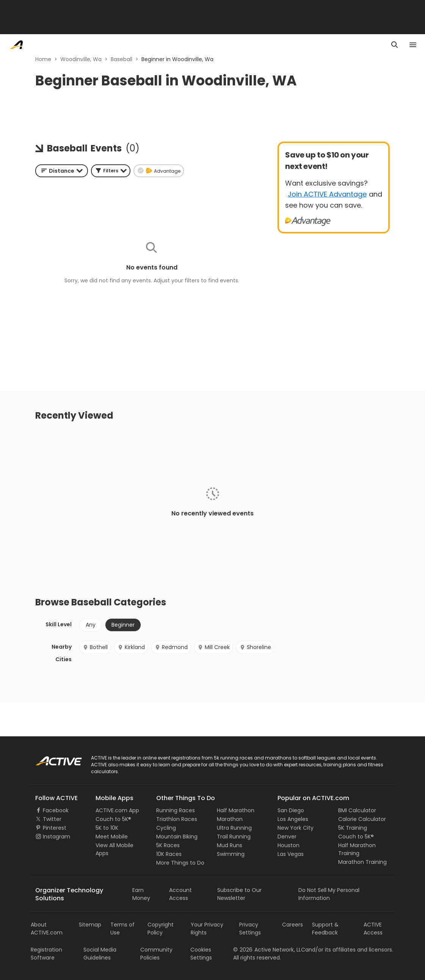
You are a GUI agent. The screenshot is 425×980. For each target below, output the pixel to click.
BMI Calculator (357, 810)
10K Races (169, 854)
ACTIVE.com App (117, 810)
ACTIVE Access (373, 929)
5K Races (168, 845)
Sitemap (90, 925)
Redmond (171, 647)
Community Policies (156, 954)
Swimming (231, 854)
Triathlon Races (177, 819)
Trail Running (234, 837)
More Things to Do (180, 863)
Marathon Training (362, 862)
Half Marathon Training (357, 849)
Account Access (180, 894)
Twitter (52, 819)
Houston (289, 845)
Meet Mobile (112, 837)
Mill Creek (214, 647)
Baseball (122, 59)
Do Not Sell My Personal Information (329, 894)
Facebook (56, 810)
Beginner (123, 625)
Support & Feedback (325, 929)
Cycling (166, 828)
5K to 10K (107, 828)
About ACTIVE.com (47, 929)
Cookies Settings (201, 954)
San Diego (291, 810)
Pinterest (55, 828)
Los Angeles (293, 819)
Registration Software (46, 954)
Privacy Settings (250, 929)
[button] (111, 171)
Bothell (95, 647)
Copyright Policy (161, 929)
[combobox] (62, 171)
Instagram (56, 837)
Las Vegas (291, 854)
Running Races (176, 810)
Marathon (230, 819)
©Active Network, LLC (269, 950)
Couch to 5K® (113, 819)
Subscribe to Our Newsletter (239, 894)
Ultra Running (234, 828)
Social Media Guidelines (100, 954)
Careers (292, 925)
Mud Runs (230, 845)
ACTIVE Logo (51, 758)
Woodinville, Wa (81, 59)
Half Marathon (236, 810)
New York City (296, 828)
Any (91, 625)
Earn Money (141, 894)
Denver (287, 837)
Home (43, 59)
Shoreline (255, 647)
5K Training (353, 828)
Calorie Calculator (362, 819)
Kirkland (131, 647)
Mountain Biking (177, 837)
